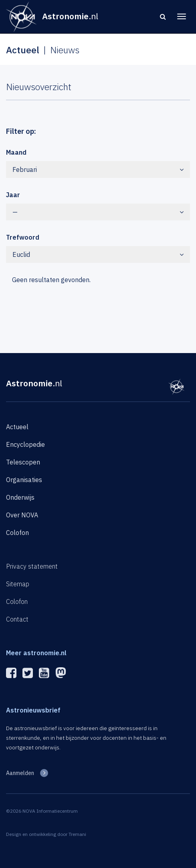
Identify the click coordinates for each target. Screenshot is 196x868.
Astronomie (34, 383)
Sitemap (18, 584)
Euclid (98, 254)
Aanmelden (20, 773)
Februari (98, 170)
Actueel (17, 427)
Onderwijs (20, 497)
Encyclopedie (25, 444)
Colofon (17, 533)
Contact (17, 619)
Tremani (77, 834)
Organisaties (24, 480)
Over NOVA (22, 515)
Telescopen (23, 462)
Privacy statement (32, 566)
